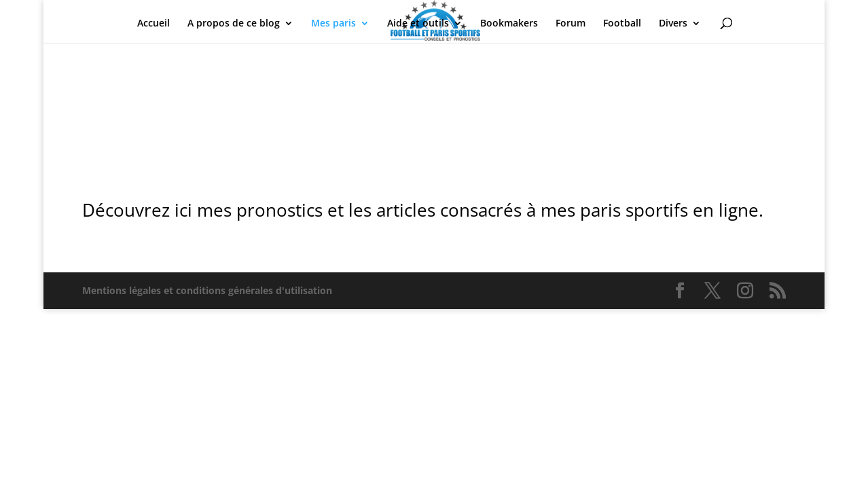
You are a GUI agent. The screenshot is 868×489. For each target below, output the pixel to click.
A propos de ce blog (234, 24)
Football (622, 24)
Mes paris (333, 24)
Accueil (153, 24)
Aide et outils (418, 24)
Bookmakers (509, 24)
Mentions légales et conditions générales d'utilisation (207, 290)
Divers (673, 24)
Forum (571, 24)
